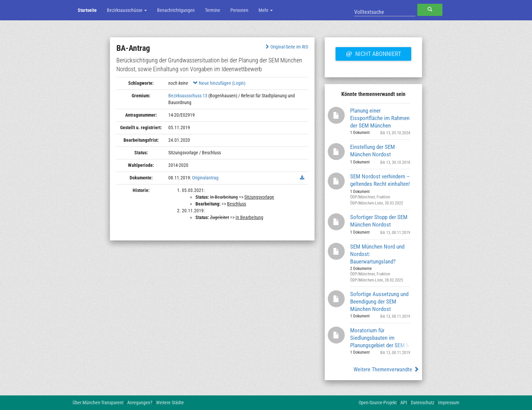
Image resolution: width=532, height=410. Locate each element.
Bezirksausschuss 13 (188, 96)
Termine (213, 10)
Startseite (87, 10)
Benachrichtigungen (176, 10)
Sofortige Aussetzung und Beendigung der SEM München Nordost (379, 301)
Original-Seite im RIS (286, 47)
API (404, 403)
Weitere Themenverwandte (386, 369)
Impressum (449, 403)
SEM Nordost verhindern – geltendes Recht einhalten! (380, 180)
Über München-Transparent (98, 403)
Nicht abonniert (373, 53)
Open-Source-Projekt (378, 403)
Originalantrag (205, 178)
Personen (239, 10)
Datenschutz (423, 403)
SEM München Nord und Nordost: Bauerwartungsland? (377, 254)
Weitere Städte (170, 403)
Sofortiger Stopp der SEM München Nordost (379, 221)
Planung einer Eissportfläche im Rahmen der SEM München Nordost (380, 118)
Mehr (266, 10)
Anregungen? (140, 403)
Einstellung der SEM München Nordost (373, 151)
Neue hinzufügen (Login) (219, 83)
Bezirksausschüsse (127, 10)
